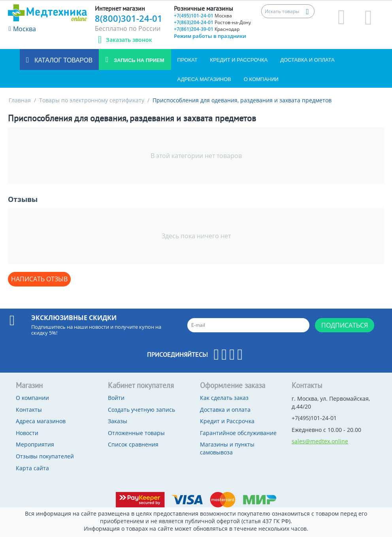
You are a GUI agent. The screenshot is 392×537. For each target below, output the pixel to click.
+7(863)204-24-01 (212, 22)
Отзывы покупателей (45, 456)
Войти (116, 398)
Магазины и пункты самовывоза (227, 448)
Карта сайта (32, 468)
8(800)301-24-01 (129, 18)
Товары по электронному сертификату (92, 100)
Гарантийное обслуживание (238, 433)
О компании (261, 79)
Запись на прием (138, 60)
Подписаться (345, 325)
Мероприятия (35, 444)
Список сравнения (133, 444)
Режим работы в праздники (210, 36)
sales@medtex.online (320, 441)
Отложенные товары (136, 433)
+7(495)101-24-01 (203, 16)
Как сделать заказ (224, 398)
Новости (27, 433)
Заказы (118, 421)
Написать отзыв (39, 279)
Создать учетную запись (141, 410)
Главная (20, 100)
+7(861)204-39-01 (207, 29)
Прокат (188, 60)
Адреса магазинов (204, 79)
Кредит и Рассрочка (239, 60)
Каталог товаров (63, 60)
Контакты (29, 410)
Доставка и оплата (307, 60)
